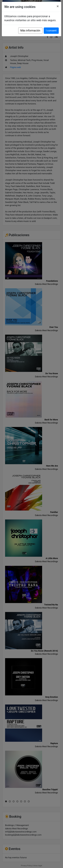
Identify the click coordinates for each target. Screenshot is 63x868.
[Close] (58, 6)
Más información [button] (30, 31)
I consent (51, 31)
